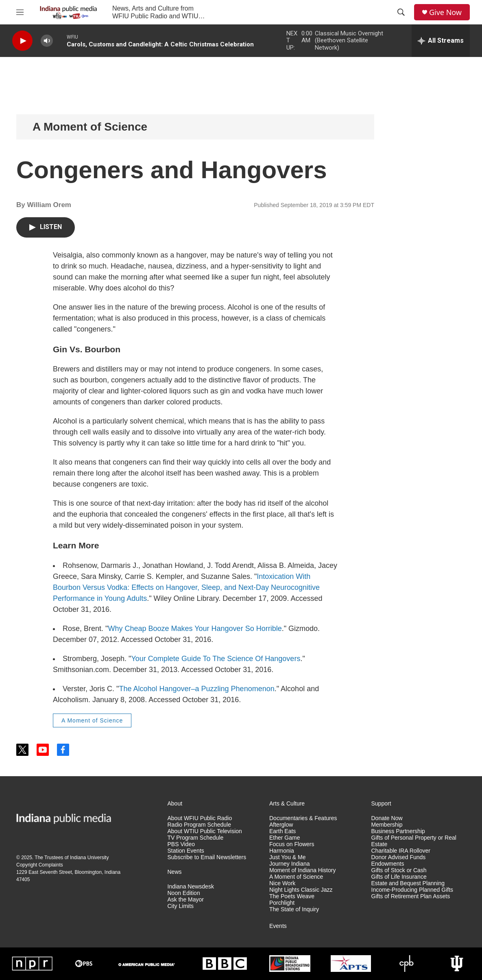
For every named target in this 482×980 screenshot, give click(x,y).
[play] (22, 41)
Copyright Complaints (40, 865)
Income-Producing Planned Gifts (412, 890)
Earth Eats (282, 831)
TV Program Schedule (196, 838)
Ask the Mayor (186, 900)
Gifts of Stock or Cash (399, 870)
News (175, 872)
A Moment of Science (90, 127)
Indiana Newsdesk (191, 887)
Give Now (445, 12)
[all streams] (441, 41)
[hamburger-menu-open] (20, 12)
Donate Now (387, 818)
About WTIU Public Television (205, 831)
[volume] (47, 41)
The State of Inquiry (294, 909)
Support (381, 804)
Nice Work (282, 883)
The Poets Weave (292, 896)
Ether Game (285, 838)
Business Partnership (398, 831)
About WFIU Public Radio (200, 818)
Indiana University (89, 858)
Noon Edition (184, 893)
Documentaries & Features (303, 818)
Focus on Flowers (292, 844)
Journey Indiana (290, 864)
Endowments (388, 864)
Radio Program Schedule (199, 825)
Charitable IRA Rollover (401, 851)
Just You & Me (288, 857)
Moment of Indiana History (302, 870)
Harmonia (282, 851)
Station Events (186, 851)
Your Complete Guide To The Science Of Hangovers (216, 659)
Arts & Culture (287, 804)
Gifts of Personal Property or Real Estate (414, 841)
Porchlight (282, 903)
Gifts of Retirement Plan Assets (411, 896)
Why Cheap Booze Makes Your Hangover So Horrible (195, 629)
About (175, 804)
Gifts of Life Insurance (399, 877)
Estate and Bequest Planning (408, 883)
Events (278, 926)
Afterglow (281, 825)
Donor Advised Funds (399, 857)
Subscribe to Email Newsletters (207, 857)
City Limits (181, 906)
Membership (387, 825)
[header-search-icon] (401, 12)
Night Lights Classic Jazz (301, 890)
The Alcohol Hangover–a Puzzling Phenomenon (196, 689)
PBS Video (181, 844)
